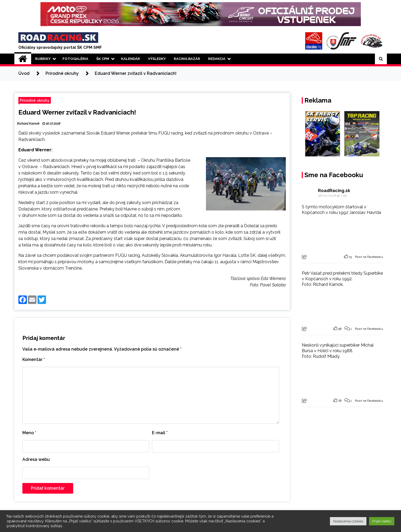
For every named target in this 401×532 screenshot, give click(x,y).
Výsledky (157, 59)
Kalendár (131, 59)
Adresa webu (36, 459)
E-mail (160, 433)
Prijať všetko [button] (382, 521)
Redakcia (217, 59)
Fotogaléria (75, 59)
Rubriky (43, 59)
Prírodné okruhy (35, 100)
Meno (29, 433)
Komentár (34, 360)
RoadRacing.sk (334, 191)
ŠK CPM (103, 59)
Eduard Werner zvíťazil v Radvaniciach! (77, 112)
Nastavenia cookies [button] (348, 521)
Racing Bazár (187, 59)
